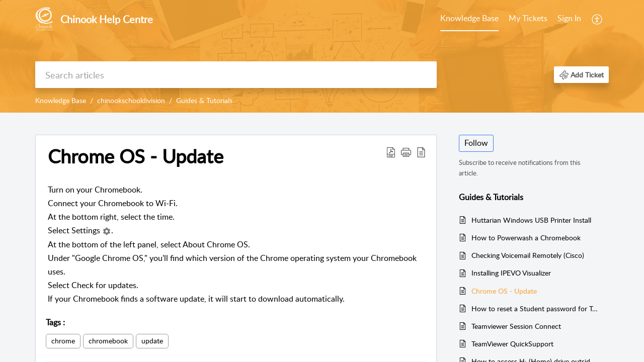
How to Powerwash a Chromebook (526, 238)
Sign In (569, 18)
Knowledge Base (469, 18)
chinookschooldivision (131, 100)
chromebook (108, 341)
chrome (63, 341)
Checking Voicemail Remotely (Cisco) (528, 255)
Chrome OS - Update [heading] (136, 156)
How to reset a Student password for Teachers (535, 308)
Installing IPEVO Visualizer (511, 273)
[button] (597, 19)
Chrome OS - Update (504, 291)
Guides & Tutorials (204, 100)
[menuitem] (469, 19)
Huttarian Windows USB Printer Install (531, 220)
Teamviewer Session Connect (516, 326)
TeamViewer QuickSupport (512, 344)
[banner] (322, 56)
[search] (236, 75)
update (152, 341)
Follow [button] (476, 143)
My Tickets (528, 18)
